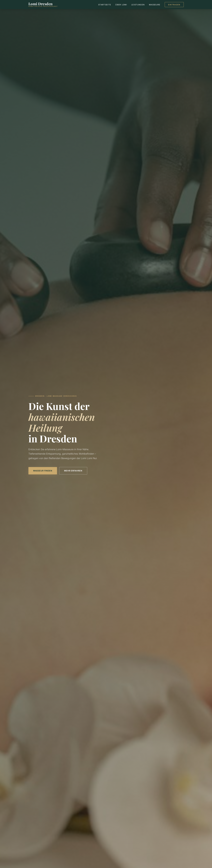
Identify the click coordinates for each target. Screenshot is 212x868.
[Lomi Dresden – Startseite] (43, 5)
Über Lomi (121, 5)
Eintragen (174, 5)
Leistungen (138, 5)
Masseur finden (43, 471)
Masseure (155, 5)
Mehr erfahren (73, 471)
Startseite (105, 5)
